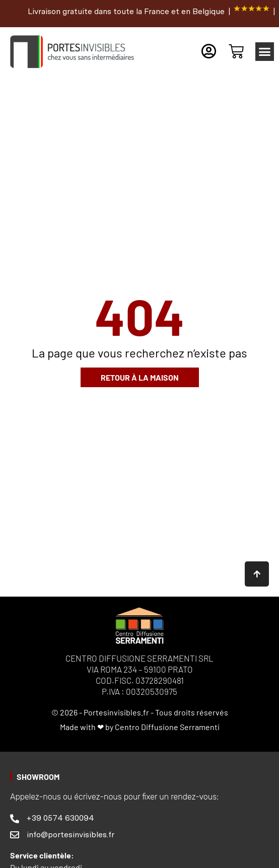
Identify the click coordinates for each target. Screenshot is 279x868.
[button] (265, 52)
